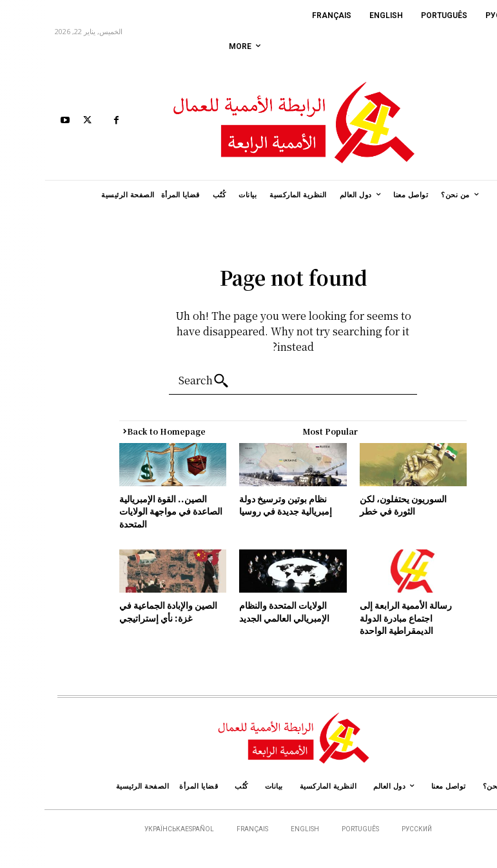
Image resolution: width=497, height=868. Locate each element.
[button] (476, 121)
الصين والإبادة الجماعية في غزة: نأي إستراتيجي (124, 611)
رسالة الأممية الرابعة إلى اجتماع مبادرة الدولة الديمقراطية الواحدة (361, 617)
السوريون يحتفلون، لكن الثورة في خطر (359, 505)
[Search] (162, 381)
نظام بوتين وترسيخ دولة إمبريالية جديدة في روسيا (241, 505)
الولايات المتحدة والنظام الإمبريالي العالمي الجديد (240, 611)
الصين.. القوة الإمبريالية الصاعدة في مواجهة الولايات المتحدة (126, 511)
